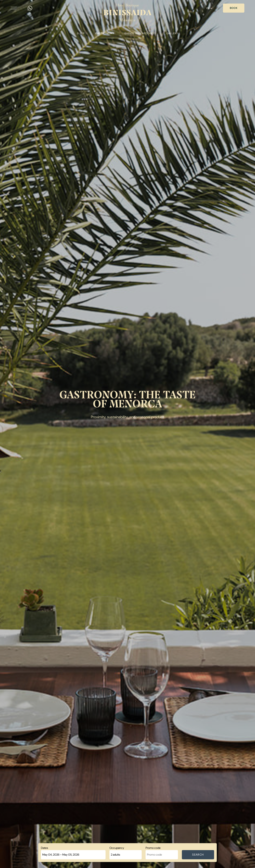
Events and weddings (140, 34)
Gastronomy (105, 34)
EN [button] (209, 8)
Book (234, 8)
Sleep (81, 34)
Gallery (172, 34)
